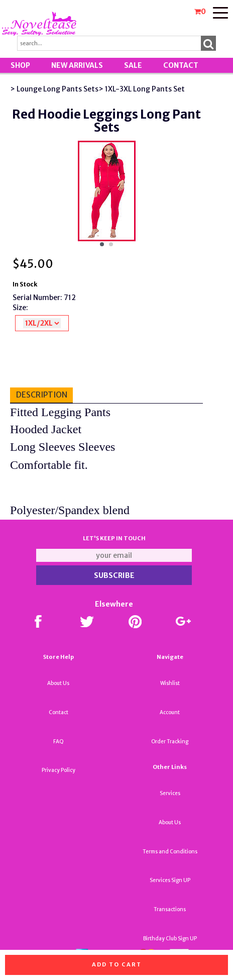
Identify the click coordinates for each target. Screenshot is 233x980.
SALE (133, 65)
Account (170, 712)
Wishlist (170, 683)
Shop (20, 65)
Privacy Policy (59, 770)
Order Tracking (170, 742)
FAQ (59, 742)
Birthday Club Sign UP (170, 939)
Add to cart (117, 964)
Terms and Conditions (170, 852)
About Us (58, 683)
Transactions (170, 909)
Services (170, 793)
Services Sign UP (170, 880)
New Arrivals (77, 65)
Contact (181, 65)
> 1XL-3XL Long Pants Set (142, 89)
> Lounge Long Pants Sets (54, 89)
